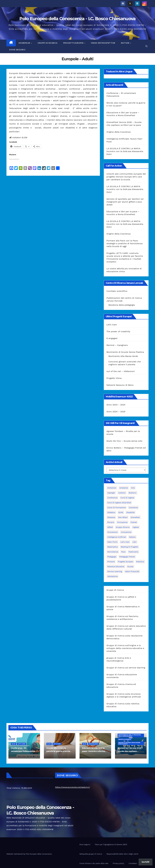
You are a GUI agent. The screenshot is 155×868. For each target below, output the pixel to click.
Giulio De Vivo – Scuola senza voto (124, 441)
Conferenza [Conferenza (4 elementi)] (112, 498)
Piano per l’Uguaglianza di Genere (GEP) (111, 845)
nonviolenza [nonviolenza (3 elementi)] (113, 552)
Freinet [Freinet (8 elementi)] (134, 522)
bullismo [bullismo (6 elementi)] (132, 493)
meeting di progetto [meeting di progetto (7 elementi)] (129, 547)
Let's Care (21, 744)
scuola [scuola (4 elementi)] (130, 567)
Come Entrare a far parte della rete (94, 863)
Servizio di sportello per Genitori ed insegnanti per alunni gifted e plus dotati (125, 202)
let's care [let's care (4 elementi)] (125, 542)
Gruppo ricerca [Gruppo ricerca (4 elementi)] (123, 527)
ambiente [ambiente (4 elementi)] (124, 488)
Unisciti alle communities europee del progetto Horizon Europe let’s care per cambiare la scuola (126, 177)
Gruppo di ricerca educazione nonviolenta (129, 743)
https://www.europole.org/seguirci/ (72, 787)
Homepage (25, 43)
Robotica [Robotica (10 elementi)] (140, 562)
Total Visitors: (14, 788)
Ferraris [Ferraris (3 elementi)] (111, 522)
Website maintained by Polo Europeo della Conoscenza (29, 854)
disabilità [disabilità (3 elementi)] (130, 512)
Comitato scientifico (117, 291)
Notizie (125, 43)
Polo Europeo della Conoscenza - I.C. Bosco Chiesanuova (77, 19)
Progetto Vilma (114, 378)
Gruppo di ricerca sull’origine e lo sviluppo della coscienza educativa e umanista (125, 648)
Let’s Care (112, 325)
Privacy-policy (118, 863)
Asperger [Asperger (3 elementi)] (111, 493)
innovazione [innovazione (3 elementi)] (126, 532)
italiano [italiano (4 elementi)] (132, 537)
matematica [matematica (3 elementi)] (113, 547)
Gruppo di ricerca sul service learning (126, 668)
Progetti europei (74, 43)
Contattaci (133, 863)
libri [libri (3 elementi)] (134, 542)
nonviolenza (93, 744)
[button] (146, 46)
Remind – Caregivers (117, 345)
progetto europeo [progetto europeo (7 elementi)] (125, 562)
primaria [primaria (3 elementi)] (111, 562)
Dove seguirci (17, 50)
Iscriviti (146, 862)
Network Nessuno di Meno (120, 385)
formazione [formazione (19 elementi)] (122, 522)
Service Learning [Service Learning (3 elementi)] (115, 571)
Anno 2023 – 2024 (116, 405)
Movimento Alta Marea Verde (123, 356)
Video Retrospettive (103, 43)
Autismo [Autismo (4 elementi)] (122, 493)
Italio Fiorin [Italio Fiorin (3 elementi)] (112, 542)
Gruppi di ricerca (48, 43)
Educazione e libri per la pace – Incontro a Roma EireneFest (93, 751)
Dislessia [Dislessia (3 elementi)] (111, 517)
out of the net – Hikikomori (121, 371)
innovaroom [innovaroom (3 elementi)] (113, 532)
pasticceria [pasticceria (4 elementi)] (133, 552)
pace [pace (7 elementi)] (123, 552)
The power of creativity (118, 331)
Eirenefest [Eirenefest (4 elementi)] (135, 517)
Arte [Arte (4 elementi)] (133, 488)
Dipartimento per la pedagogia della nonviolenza (130, 735)
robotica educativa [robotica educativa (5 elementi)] (116, 567)
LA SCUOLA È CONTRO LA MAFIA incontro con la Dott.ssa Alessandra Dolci (125, 151)
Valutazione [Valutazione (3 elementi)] (112, 576)
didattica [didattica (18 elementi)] (111, 512)
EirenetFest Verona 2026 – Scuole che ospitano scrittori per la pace (130, 751)
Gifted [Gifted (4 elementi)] (110, 527)
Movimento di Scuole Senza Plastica (125, 352)
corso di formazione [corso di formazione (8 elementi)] (117, 507)
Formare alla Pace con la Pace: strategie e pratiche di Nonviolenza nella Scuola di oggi (124, 243)
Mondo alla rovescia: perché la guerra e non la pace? (58, 751)
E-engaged (112, 338)
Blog (13, 744)
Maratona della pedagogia (122, 305)
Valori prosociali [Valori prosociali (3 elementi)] (132, 571)
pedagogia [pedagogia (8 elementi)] (112, 557)
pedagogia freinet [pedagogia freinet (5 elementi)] (127, 557)
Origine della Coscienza (119, 132)
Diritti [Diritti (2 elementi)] (121, 512)
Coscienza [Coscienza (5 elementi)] (133, 507)
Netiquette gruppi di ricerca (91, 854)
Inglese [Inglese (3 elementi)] (136, 527)
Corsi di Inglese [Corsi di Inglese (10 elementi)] (127, 498)
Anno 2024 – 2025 (116, 412)
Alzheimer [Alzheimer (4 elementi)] (112, 488)
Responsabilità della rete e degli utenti (122, 854)
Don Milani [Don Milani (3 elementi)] (123, 517)
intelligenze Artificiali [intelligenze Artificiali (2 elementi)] (117, 537)
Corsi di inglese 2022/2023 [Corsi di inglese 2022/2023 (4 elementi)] (119, 503)
